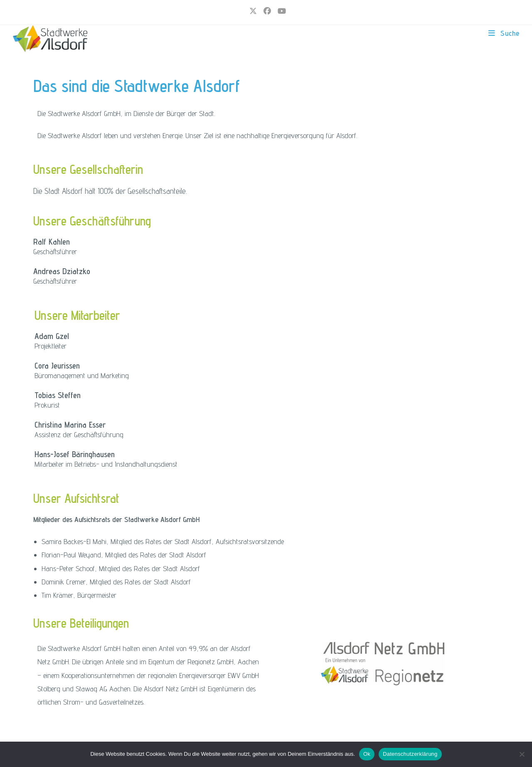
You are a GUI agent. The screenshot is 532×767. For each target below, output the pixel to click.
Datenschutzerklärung (410, 754)
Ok (367, 754)
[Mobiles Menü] (504, 33)
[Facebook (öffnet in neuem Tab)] (267, 11)
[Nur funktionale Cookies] (522, 754)
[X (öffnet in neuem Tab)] (253, 11)
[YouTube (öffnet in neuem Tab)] (280, 11)
